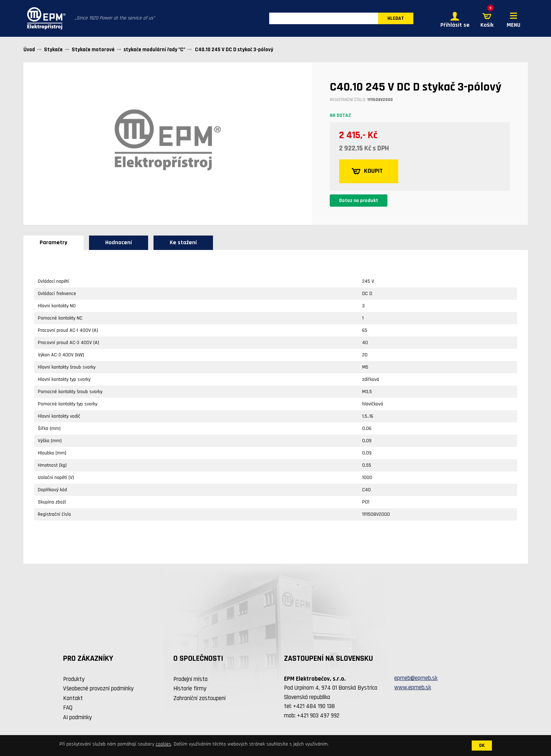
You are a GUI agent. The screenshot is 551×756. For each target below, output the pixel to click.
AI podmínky (77, 718)
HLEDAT (396, 19)
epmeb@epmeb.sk (416, 679)
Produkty (74, 680)
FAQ (68, 708)
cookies (163, 744)
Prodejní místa (190, 680)
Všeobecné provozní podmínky (98, 689)
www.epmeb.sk (413, 688)
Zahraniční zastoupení (199, 699)
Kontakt (73, 699)
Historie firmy (190, 689)
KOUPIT (368, 172)
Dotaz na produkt (359, 201)
